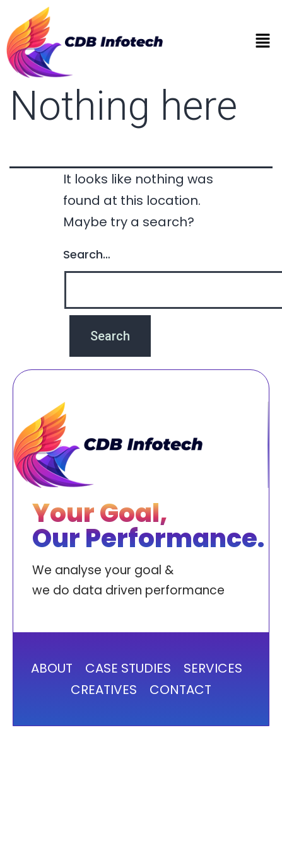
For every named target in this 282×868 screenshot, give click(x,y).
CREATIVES (104, 690)
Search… (87, 254)
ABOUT (52, 668)
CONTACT (180, 690)
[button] (263, 42)
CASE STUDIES (128, 668)
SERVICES (213, 668)
